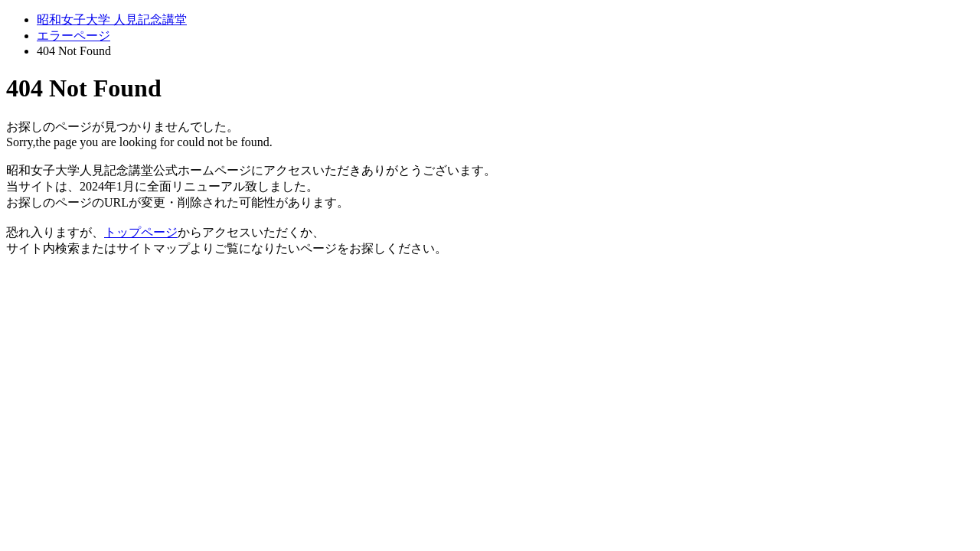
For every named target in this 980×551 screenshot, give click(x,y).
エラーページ (73, 36)
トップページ (141, 232)
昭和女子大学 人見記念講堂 (112, 20)
